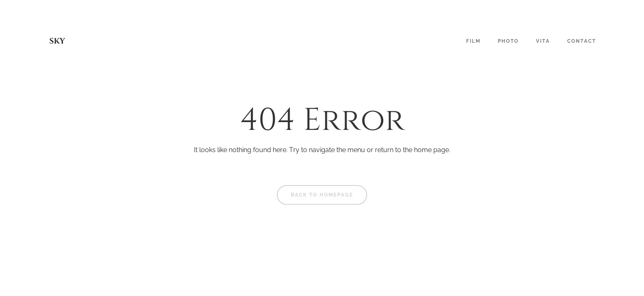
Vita (543, 41)
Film (473, 41)
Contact (582, 41)
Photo (508, 41)
